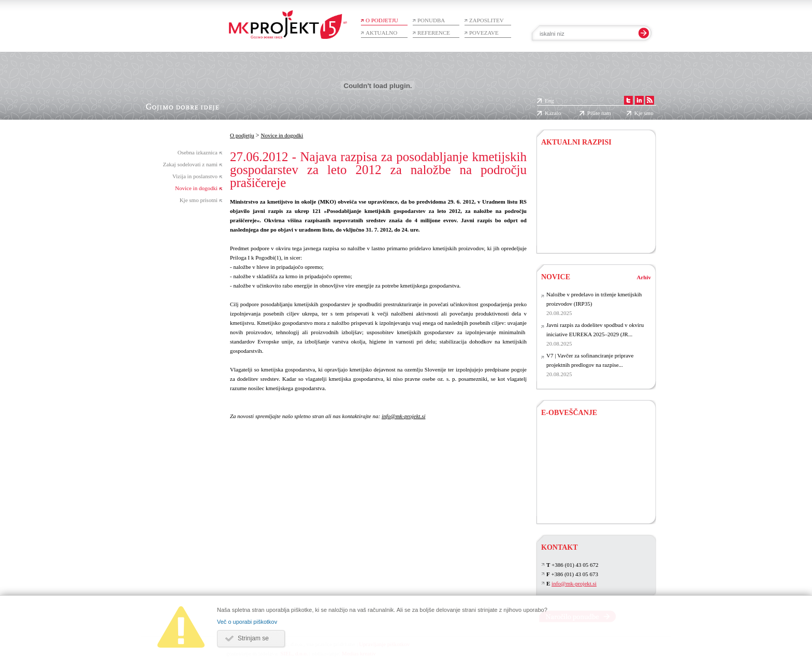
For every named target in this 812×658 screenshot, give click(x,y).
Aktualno (381, 33)
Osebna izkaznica (198, 152)
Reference (434, 33)
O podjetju (382, 20)
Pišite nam (599, 113)
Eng (549, 101)
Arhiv (644, 277)
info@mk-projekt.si (404, 416)
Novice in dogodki (196, 188)
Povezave (484, 33)
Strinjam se (253, 638)
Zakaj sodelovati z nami (190, 164)
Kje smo (644, 113)
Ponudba (431, 20)
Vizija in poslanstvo (195, 176)
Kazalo (553, 113)
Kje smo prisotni (199, 200)
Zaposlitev (487, 20)
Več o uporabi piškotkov (247, 622)
